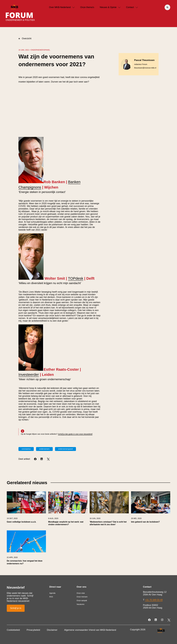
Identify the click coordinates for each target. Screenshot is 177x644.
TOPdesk (76, 278)
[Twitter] (48, 459)
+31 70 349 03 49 (154, 600)
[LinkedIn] (42, 459)
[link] (26, 510)
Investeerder (29, 375)
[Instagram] (162, 620)
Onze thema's (87, 7)
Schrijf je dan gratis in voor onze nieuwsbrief (75, 434)
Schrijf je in (16, 608)
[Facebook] (35, 459)
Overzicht (25, 38)
